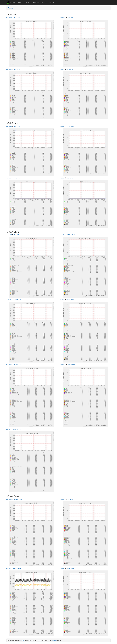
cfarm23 (62, 300)
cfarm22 (9, 300)
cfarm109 (9, 18)
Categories (53, 2)
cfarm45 (9, 178)
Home (19, 2)
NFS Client (17, 18)
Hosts (44, 2)
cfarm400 (63, 18)
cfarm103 (9, 235)
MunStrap (54, 640)
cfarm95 (62, 69)
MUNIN (11, 2)
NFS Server (17, 126)
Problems (27, 2)
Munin (23, 640)
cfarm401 (9, 69)
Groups (36, 2)
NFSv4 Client (17, 235)
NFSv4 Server (18, 499)
